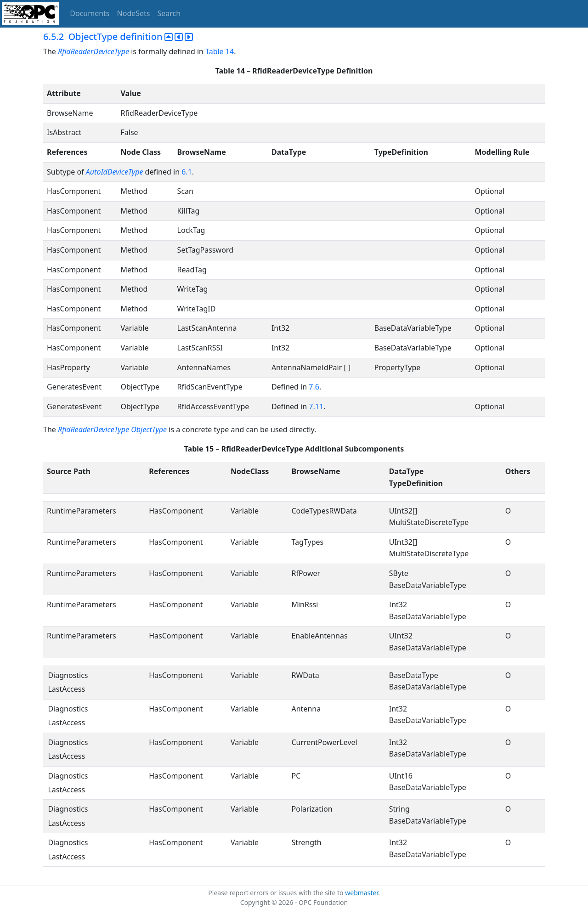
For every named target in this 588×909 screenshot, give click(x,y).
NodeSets (134, 13)
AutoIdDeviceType (115, 172)
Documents (90, 13)
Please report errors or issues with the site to (277, 893)
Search (169, 13)
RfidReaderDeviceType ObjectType (112, 429)
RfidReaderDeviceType (94, 51)
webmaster (362, 893)
